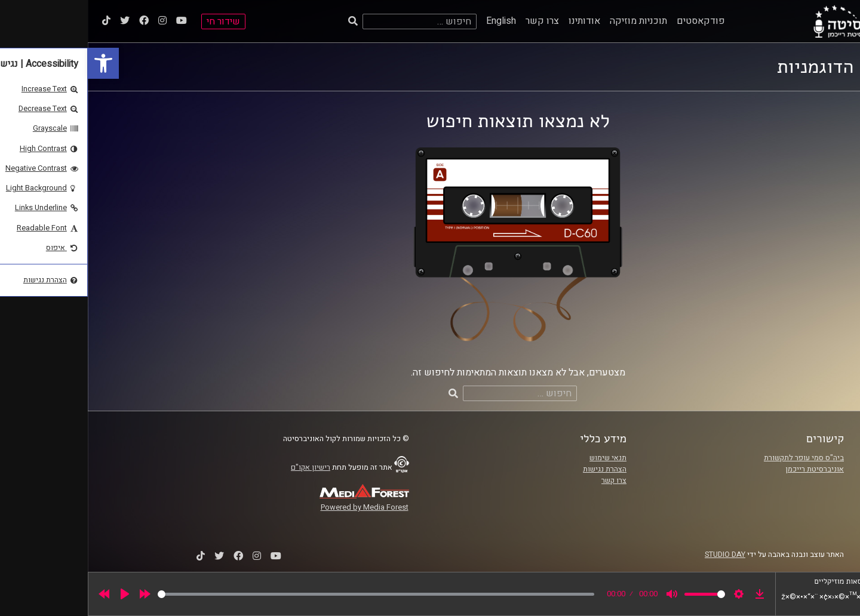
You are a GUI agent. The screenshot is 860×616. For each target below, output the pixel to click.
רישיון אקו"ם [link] (223, 467)
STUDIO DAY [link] (637, 555)
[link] (16, 63)
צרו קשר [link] (454, 21)
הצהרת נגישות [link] (517, 469)
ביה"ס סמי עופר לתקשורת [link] (716, 458)
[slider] (288, 594)
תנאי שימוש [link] (520, 458)
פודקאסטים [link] (613, 21)
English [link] (413, 21)
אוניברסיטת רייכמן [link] (727, 469)
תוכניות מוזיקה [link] (551, 21)
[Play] (37, 594)
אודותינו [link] (497, 21)
